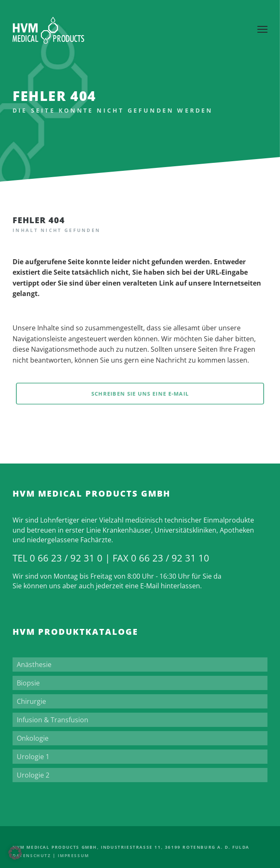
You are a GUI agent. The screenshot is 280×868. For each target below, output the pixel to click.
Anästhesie (34, 665)
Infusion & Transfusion (53, 720)
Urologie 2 (33, 775)
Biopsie (28, 683)
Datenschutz (32, 855)
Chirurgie (31, 701)
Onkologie (33, 738)
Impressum (73, 855)
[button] (15, 853)
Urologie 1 (33, 757)
